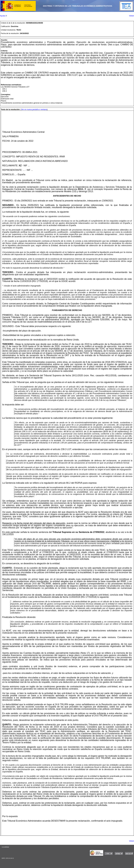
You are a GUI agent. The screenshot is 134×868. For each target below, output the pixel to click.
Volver (131, 16)
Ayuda (3, 16)
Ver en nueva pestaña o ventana (34, 109)
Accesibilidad (5, 847)
